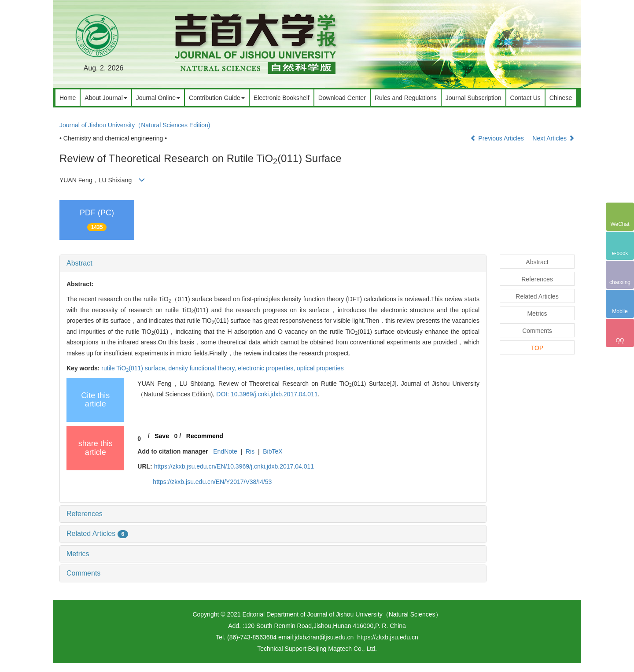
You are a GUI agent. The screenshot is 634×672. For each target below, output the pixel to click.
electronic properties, (267, 368)
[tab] (273, 263)
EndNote (225, 451)
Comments (83, 573)
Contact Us (525, 98)
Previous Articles (498, 138)
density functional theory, (203, 368)
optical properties (320, 368)
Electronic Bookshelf (282, 98)
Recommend (205, 436)
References (85, 514)
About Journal (106, 98)
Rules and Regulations (406, 98)
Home (68, 98)
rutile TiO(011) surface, (135, 368)
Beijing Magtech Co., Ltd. (342, 649)
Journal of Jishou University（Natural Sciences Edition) (135, 125)
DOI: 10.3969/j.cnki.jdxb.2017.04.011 (267, 394)
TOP (537, 348)
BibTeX (273, 451)
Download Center (342, 98)
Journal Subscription (474, 98)
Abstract (79, 263)
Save (162, 436)
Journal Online (158, 98)
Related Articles (97, 534)
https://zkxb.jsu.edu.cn (388, 637)
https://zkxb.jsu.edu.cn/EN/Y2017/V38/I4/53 (212, 482)
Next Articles (553, 138)
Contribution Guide (217, 98)
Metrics (78, 554)
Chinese (561, 98)
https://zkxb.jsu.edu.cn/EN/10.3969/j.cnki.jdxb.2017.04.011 (234, 466)
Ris (250, 451)
